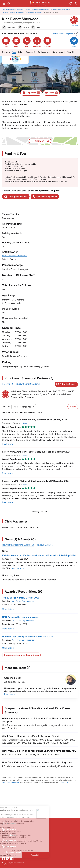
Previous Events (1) (45, 545)
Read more (7, 444)
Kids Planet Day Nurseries (15, 256)
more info (64, 783)
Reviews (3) (8, 384)
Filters (73, 407)
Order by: (6, 407)
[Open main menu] (4, 4)
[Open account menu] (76, 4)
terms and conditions (11, 783)
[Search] (9, 4)
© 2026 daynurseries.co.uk (13, 863)
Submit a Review (66, 384)
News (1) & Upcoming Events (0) (18, 545)
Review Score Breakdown (28, 384)
